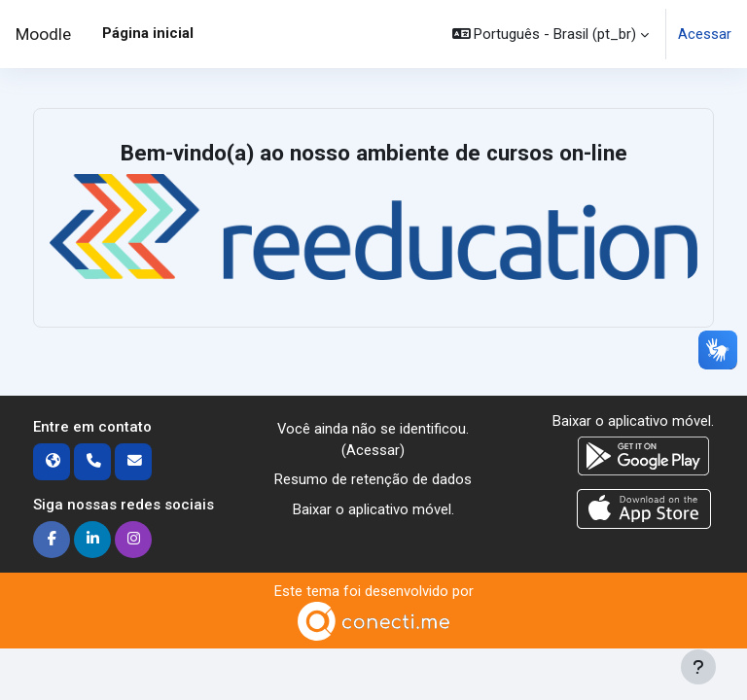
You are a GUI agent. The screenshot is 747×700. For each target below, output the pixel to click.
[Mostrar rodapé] (698, 667)
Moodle (43, 34)
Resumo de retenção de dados (373, 479)
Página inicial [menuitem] (148, 33)
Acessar (705, 34)
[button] (551, 34)
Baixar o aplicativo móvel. (373, 509)
